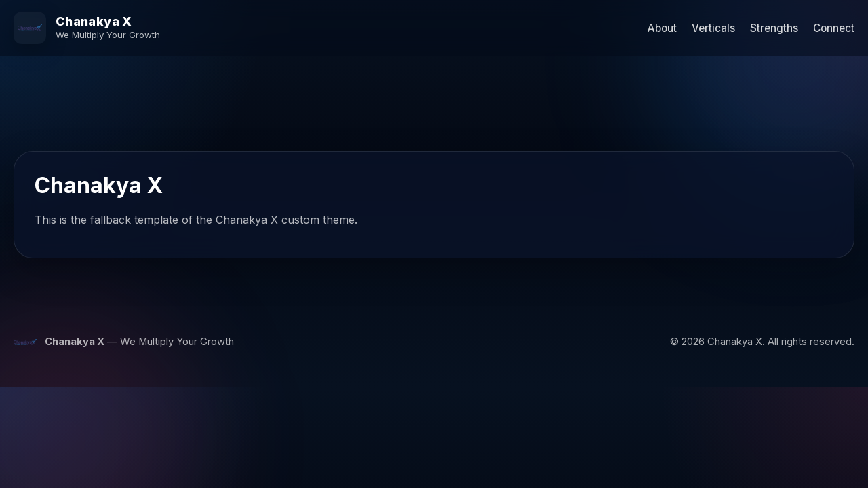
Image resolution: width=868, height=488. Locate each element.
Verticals (713, 28)
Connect (834, 28)
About (662, 28)
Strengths (774, 28)
